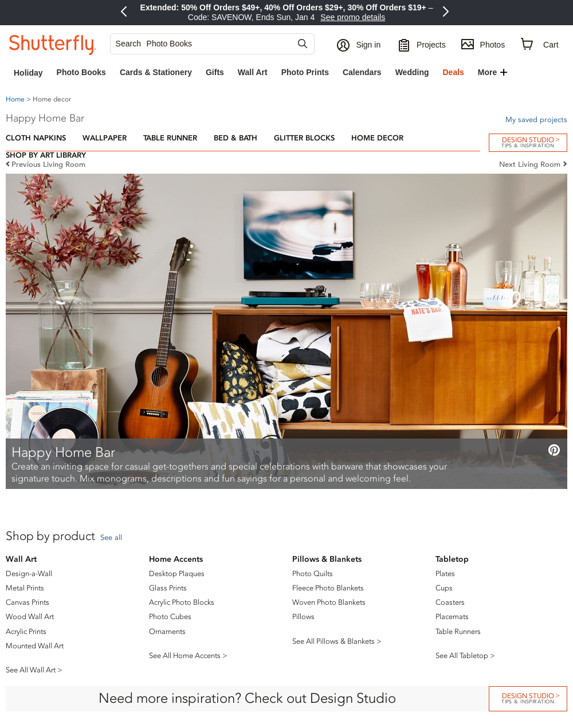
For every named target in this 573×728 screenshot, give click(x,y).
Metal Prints (25, 588)
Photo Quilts (313, 574)
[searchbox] (208, 44)
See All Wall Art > (34, 670)
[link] (28, 73)
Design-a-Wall (29, 574)
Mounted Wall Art (35, 646)
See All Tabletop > (465, 655)
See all (111, 537)
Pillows (303, 617)
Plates (445, 574)
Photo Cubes (170, 617)
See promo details (353, 17)
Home (15, 99)
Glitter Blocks (304, 138)
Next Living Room (530, 164)
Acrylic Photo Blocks (182, 602)
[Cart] (540, 44)
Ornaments (167, 631)
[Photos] (483, 44)
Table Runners (458, 631)
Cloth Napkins (36, 138)
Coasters (450, 602)
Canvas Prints (28, 602)
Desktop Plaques (177, 574)
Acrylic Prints (26, 631)
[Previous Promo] (125, 13)
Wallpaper (105, 138)
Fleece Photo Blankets (328, 588)
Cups (444, 588)
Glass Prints (168, 588)
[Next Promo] (448, 13)
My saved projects (536, 120)
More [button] (487, 72)
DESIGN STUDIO (528, 698)
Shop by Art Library (46, 155)
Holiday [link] (28, 73)
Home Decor (377, 138)
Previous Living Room (48, 164)
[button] (360, 44)
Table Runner (170, 138)
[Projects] (422, 44)
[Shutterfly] (53, 44)
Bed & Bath (236, 138)
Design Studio (528, 142)
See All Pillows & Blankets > (337, 641)
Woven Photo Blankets (329, 602)
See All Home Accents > (188, 655)
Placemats (452, 617)
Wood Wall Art (30, 617)
